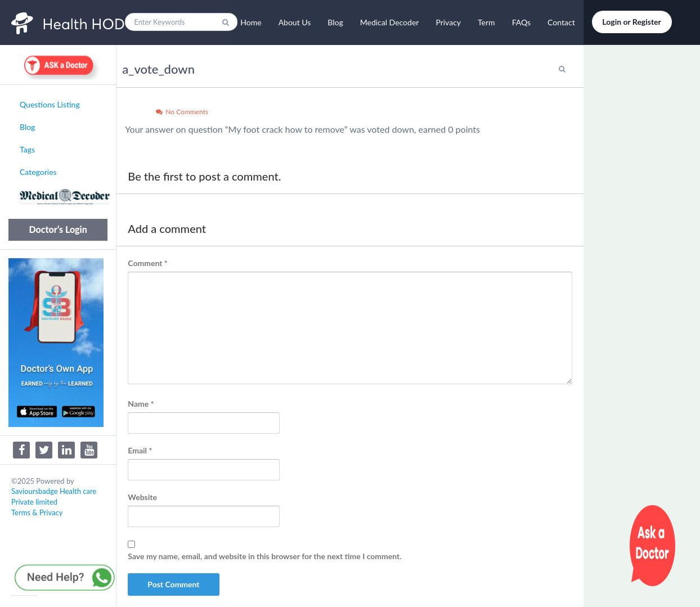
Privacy (448, 22)
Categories (38, 172)
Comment (147, 263)
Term (486, 22)
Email (140, 450)
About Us (295, 22)
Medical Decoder (390, 22)
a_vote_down (158, 69)
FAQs (521, 22)
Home (251, 22)
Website (142, 497)
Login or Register (631, 22)
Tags (27, 149)
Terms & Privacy (37, 512)
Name (141, 404)
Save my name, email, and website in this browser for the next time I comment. (264, 556)
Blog (335, 22)
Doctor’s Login (58, 229)
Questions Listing (50, 104)
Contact (561, 22)
